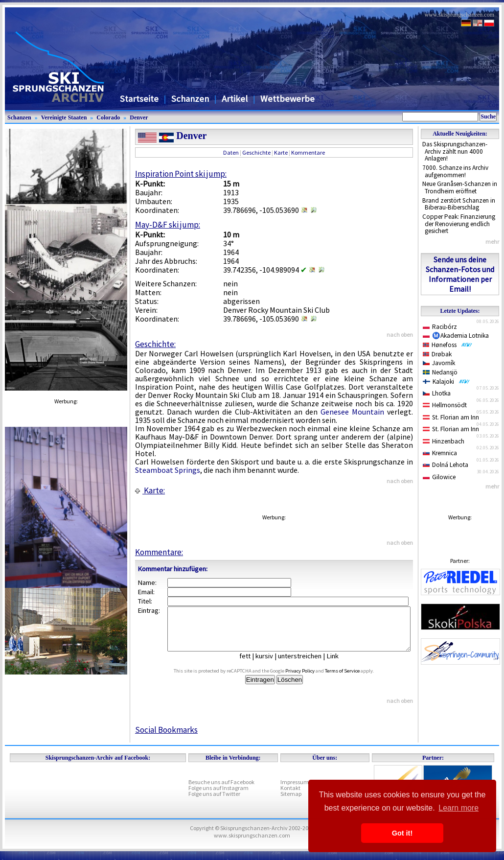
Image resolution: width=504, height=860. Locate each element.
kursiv (272, 665)
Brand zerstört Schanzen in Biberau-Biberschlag (459, 204)
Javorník (439, 363)
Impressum (295, 791)
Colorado (108, 117)
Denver (139, 117)
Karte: (150, 490)
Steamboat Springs (168, 470)
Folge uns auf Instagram (218, 797)
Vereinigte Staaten (64, 117)
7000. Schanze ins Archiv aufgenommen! (455, 171)
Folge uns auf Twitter (214, 802)
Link (340, 665)
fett (252, 665)
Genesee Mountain (352, 412)
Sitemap (291, 802)
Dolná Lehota (446, 465)
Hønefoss (447, 345)
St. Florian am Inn (451, 417)
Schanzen (190, 99)
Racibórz (440, 327)
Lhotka (437, 393)
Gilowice (439, 477)
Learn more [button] (458, 808)
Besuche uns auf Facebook (221, 791)
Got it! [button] (402, 833)
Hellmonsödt (445, 405)
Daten (231, 152)
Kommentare (308, 152)
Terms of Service (354, 680)
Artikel (235, 99)
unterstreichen (307, 665)
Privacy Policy (311, 680)
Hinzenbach (444, 441)
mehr (492, 242)
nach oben (400, 335)
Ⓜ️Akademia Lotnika (456, 336)
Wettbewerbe (287, 99)
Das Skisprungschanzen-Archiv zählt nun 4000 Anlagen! (455, 151)
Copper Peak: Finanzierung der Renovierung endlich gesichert (459, 224)
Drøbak (437, 354)
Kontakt (290, 797)
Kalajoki (446, 382)
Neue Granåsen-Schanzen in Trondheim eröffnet (460, 187)
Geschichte (256, 152)
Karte (281, 152)
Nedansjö (440, 372)
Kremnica (440, 453)
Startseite (139, 99)
